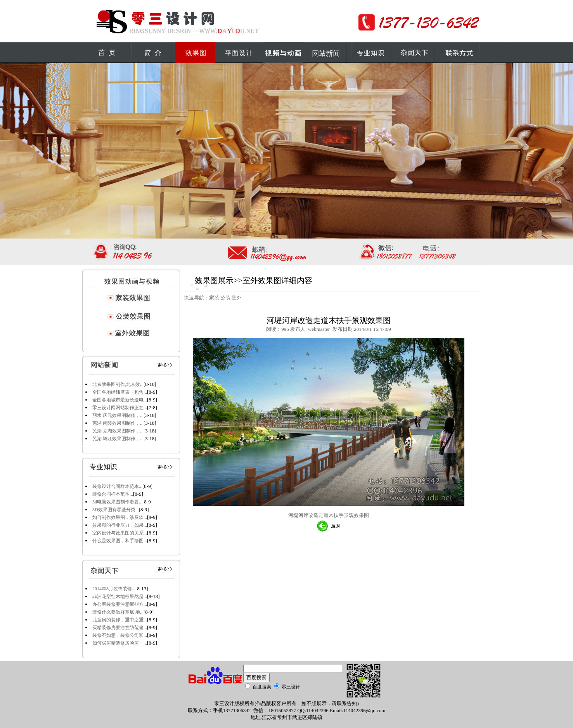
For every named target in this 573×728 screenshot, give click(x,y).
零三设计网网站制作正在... (120, 408)
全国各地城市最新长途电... (120, 400)
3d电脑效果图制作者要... (117, 502)
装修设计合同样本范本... (117, 486)
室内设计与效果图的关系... (120, 533)
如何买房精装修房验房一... (120, 643)
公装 (225, 298)
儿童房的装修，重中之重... (120, 620)
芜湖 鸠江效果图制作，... (118, 439)
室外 (237, 298)
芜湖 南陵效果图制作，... (118, 423)
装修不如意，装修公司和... (120, 635)
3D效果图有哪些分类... (116, 510)
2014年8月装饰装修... (114, 589)
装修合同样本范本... (113, 494)
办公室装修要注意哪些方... (120, 604)
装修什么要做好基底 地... (118, 612)
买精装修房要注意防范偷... (120, 628)
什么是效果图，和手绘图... (120, 541)
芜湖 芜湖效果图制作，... (118, 431)
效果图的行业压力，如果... (120, 525)
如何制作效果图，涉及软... (120, 517)
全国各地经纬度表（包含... (120, 392)
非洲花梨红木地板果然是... (120, 597)
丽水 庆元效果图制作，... (118, 415)
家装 (214, 298)
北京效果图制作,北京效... (118, 384)
